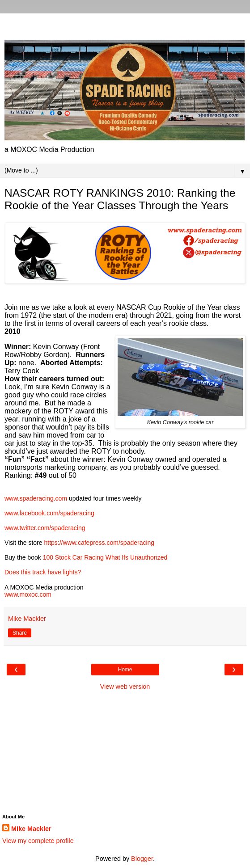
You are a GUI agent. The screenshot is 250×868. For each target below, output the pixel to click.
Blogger (142, 859)
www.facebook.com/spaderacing (49, 513)
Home (125, 670)
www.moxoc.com (28, 594)
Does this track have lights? (43, 572)
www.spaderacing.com (36, 498)
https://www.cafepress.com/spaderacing (99, 543)
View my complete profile (38, 841)
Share (20, 633)
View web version (125, 687)
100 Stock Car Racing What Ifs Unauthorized (105, 557)
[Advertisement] (125, 25)
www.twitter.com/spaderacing (45, 528)
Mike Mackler (31, 829)
